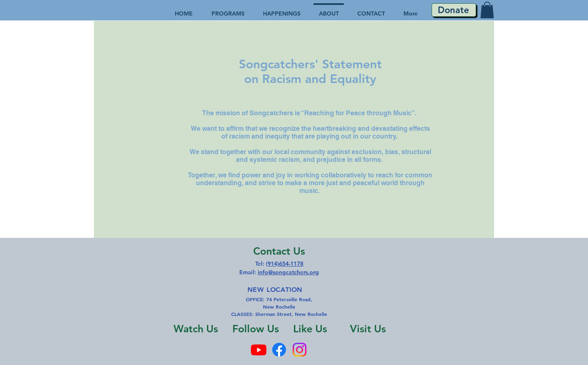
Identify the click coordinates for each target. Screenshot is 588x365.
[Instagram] (300, 350)
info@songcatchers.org (288, 272)
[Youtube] (259, 350)
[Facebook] (279, 350)
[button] (487, 10)
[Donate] (454, 10)
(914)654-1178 (285, 264)
